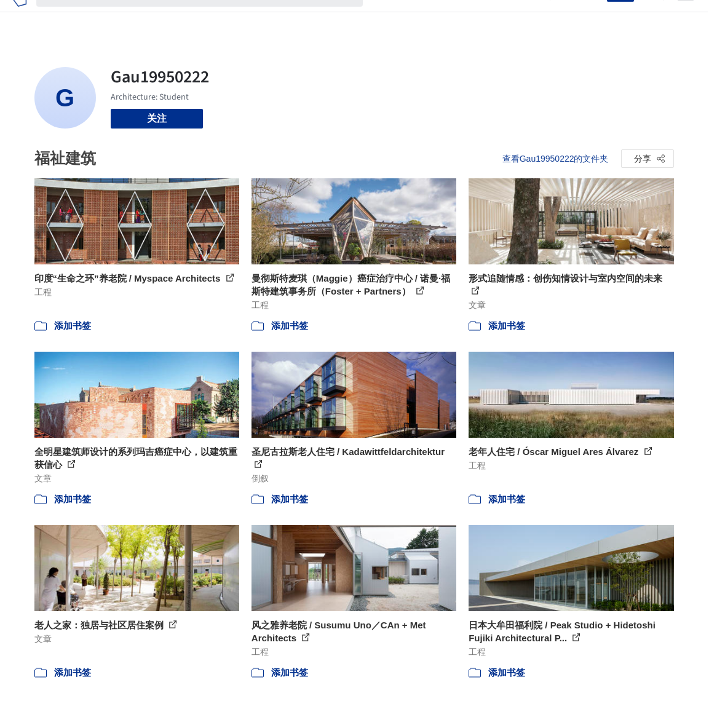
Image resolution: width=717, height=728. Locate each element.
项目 (382, 17)
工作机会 (473, 17)
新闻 (437, 17)
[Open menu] (686, 17)
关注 (157, 118)
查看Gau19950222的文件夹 (556, 159)
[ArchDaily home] (19, 17)
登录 (590, 17)
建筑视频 (520, 17)
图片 (410, 17)
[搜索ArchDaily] (209, 17)
